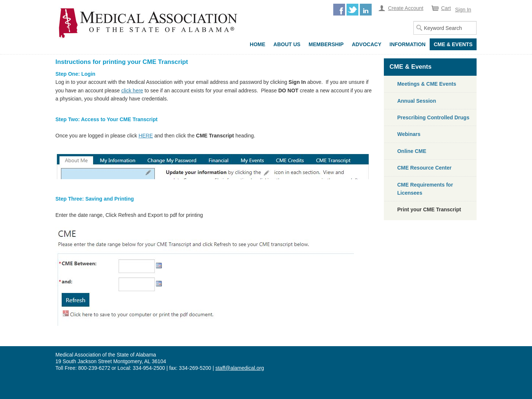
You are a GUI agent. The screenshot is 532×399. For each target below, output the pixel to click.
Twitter (352, 10)
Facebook (339, 10)
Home (258, 44)
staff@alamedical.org (240, 368)
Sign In (463, 10)
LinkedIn (366, 10)
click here (132, 91)
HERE (146, 136)
